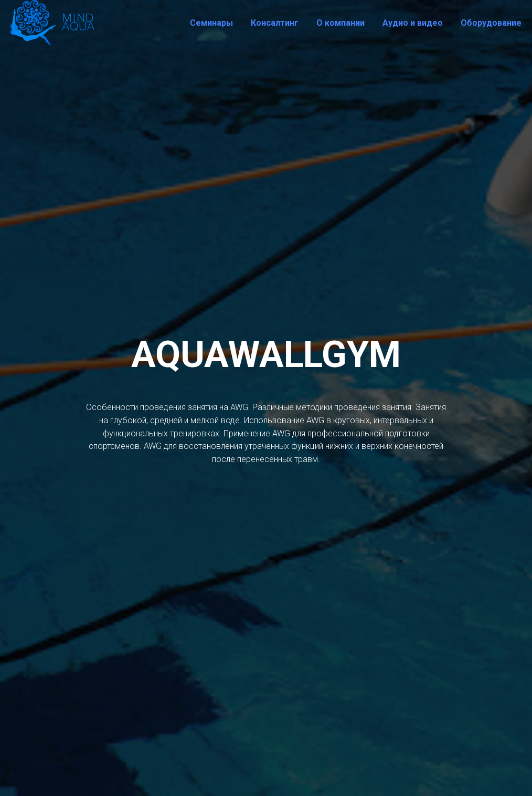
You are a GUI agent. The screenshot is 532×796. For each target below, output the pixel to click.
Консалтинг (275, 23)
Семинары (211, 23)
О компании (341, 23)
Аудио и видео (413, 23)
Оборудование (491, 23)
